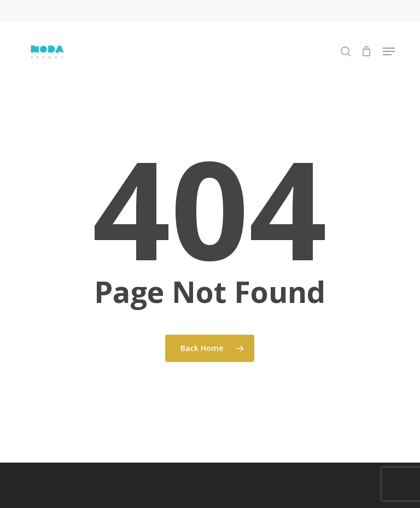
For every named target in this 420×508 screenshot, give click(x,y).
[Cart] (367, 51)
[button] (389, 51)
